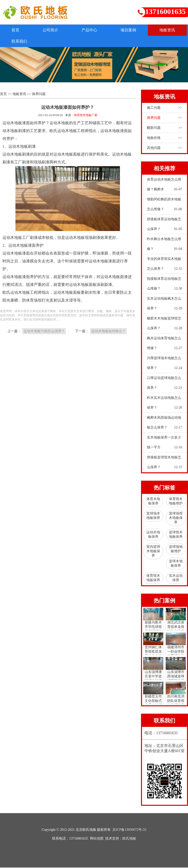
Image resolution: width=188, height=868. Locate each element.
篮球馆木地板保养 (176, 535)
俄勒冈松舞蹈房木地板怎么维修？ (164, 206)
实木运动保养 (176, 578)
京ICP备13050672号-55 (129, 830)
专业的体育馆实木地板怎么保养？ (164, 266)
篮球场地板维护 (176, 549)
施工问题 (164, 108)
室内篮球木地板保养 (153, 552)
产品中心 (93, 30)
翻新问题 (164, 128)
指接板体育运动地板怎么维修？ (164, 286)
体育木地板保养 (153, 502)
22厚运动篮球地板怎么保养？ (164, 385)
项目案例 (133, 30)
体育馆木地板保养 (153, 578)
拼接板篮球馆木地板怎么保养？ (164, 464)
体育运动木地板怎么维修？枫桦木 (164, 186)
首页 (16, 30)
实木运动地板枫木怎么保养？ (164, 306)
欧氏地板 (129, 839)
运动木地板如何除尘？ (108, 331)
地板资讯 (20, 42)
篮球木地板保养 (176, 564)
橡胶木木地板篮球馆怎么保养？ (164, 325)
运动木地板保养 (153, 535)
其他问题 (164, 148)
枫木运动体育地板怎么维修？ (164, 345)
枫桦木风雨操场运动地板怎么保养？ (164, 425)
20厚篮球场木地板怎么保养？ (164, 365)
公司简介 (52, 30)
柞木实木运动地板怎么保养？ (164, 405)
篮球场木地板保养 (153, 516)
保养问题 (39, 94)
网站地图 (97, 839)
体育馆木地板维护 (176, 502)
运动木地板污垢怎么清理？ (44, 331)
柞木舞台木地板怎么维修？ (164, 246)
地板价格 (164, 138)
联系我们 (60, 42)
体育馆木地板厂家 (86, 116)
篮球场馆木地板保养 (176, 518)
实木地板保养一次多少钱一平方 (164, 444)
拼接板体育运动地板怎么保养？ (164, 226)
